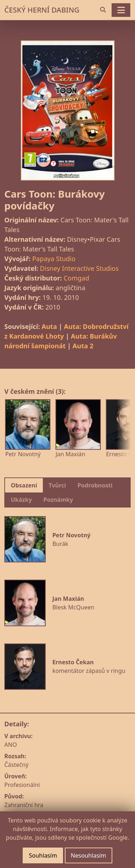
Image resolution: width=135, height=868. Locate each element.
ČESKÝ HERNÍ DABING (42, 10)
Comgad (76, 278)
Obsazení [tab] (24, 485)
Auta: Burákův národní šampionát (61, 341)
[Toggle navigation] (121, 10)
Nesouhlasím (89, 855)
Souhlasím (43, 855)
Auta (49, 326)
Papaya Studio (54, 259)
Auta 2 (83, 346)
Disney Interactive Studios (79, 268)
